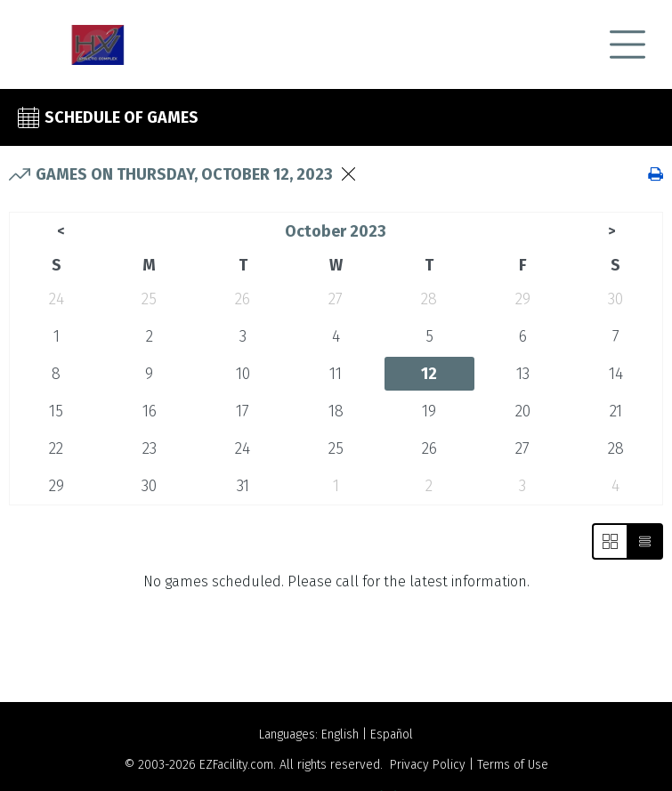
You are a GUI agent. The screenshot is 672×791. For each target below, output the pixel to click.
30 (615, 299)
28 (429, 299)
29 (523, 299)
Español (392, 734)
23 (150, 448)
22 (56, 448)
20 (523, 411)
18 (336, 411)
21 (616, 411)
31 (243, 486)
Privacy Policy (428, 765)
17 (243, 411)
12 (429, 374)
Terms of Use (513, 765)
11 (336, 374)
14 (616, 374)
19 (429, 411)
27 (336, 299)
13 (523, 374)
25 (149, 299)
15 (56, 411)
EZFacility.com (236, 765)
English (340, 734)
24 (57, 299)
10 (243, 374)
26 (243, 299)
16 (150, 411)
